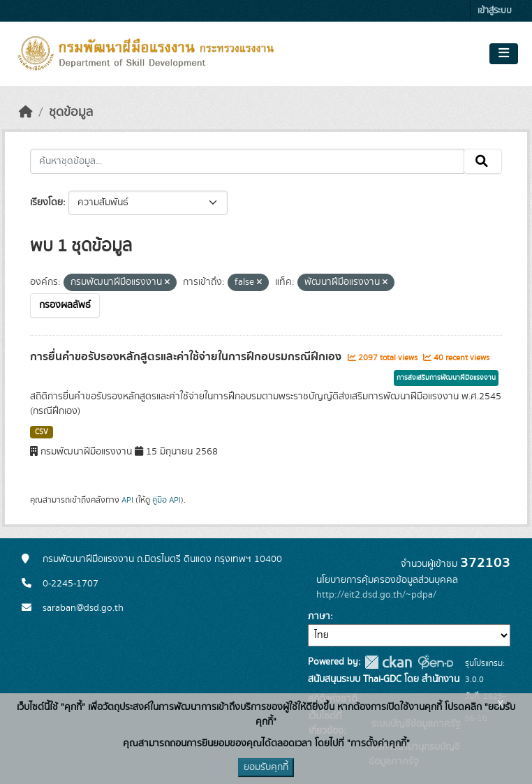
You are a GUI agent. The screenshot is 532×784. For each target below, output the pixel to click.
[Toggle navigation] (504, 54)
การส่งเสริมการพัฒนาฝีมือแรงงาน (446, 378)
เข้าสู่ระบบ (495, 11)
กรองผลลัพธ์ (65, 305)
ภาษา (319, 616)
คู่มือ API (167, 500)
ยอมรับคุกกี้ (266, 767)
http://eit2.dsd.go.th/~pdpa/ (376, 595)
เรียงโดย (46, 202)
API (127, 500)
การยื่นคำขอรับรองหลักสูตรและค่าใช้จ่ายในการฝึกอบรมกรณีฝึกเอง (187, 357)
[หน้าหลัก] (26, 112)
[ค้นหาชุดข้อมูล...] (247, 161)
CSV (42, 432)
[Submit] (483, 161)
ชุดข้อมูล (71, 112)
